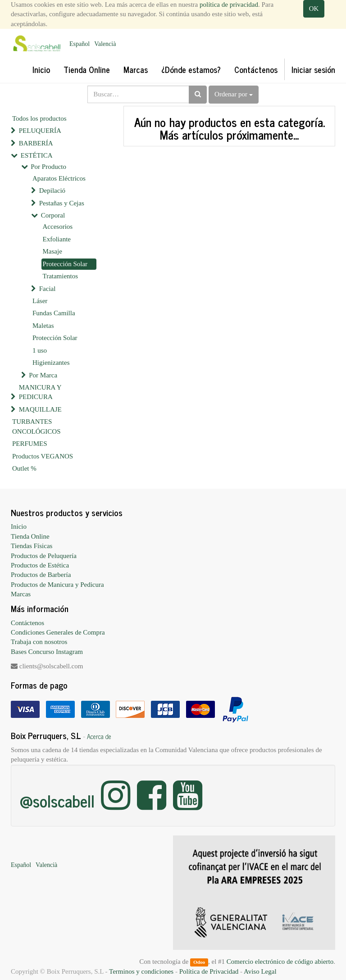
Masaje (52, 251)
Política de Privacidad (209, 971)
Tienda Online (30, 536)
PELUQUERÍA (40, 131)
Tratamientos (61, 276)
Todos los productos (39, 118)
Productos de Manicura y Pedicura (57, 585)
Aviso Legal (260, 971)
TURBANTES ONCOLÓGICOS (36, 426)
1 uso (40, 350)
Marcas (21, 594)
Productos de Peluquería (44, 556)
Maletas (43, 326)
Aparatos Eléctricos (59, 178)
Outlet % (24, 468)
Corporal (53, 215)
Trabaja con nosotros (39, 642)
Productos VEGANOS (43, 456)
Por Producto (48, 167)
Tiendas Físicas (32, 546)
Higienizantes (51, 363)
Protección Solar (65, 264)
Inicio (19, 526)
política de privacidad (229, 5)
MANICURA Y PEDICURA (40, 392)
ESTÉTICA (37, 155)
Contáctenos (27, 623)
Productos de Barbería (41, 575)
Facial (48, 289)
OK (314, 9)
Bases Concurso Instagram (47, 652)
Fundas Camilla (54, 313)
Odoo (199, 962)
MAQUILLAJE (40, 409)
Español (80, 44)
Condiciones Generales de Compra (58, 632)
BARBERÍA (36, 143)
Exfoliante (57, 239)
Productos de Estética (40, 565)
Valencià (105, 44)
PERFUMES (30, 444)
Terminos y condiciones (141, 971)
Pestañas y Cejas (62, 203)
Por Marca (43, 375)
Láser (40, 301)
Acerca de (99, 736)
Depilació (52, 191)
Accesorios (58, 227)
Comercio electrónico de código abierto (280, 962)
